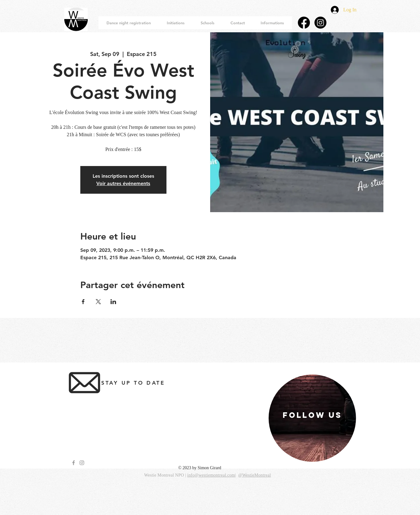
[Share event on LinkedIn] (113, 302)
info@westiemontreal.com (211, 475)
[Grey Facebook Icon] (74, 463)
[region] (312, 418)
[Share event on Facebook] (83, 302)
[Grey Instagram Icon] (82, 463)
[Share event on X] (98, 302)
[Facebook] (304, 23)
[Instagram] (320, 23)
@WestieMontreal (254, 475)
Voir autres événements (123, 183)
